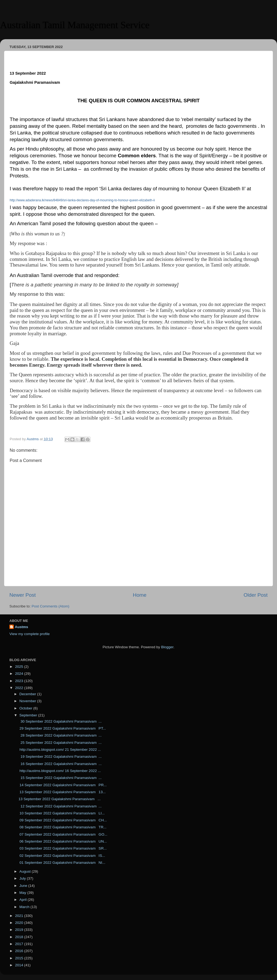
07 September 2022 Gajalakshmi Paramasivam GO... (63, 834)
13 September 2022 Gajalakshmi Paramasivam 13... (62, 792)
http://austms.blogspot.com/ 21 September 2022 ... (60, 750)
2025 (20, 667)
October (26, 708)
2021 (20, 916)
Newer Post (23, 595)
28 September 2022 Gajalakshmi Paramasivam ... (60, 735)
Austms (22, 627)
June (24, 886)
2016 (20, 951)
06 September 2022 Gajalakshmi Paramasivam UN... (63, 841)
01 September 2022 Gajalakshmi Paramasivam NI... (62, 863)
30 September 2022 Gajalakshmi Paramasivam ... (60, 721)
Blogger (167, 647)
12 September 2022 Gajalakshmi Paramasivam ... (60, 806)
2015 (20, 958)
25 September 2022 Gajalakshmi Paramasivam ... (60, 743)
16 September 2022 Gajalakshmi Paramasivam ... (60, 764)
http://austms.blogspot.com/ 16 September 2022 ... (60, 771)
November (28, 701)
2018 (20, 937)
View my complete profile (30, 634)
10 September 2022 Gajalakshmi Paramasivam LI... (62, 813)
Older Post (256, 595)
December (28, 694)
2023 (20, 681)
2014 (20, 965)
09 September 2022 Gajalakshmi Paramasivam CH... (63, 820)
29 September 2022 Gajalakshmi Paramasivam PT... (62, 728)
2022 (20, 688)
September (29, 715)
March (25, 907)
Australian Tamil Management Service (75, 25)
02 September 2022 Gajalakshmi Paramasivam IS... (62, 856)
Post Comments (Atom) (51, 606)
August (26, 871)
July (23, 878)
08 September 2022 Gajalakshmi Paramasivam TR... (63, 827)
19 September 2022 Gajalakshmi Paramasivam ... (60, 757)
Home (140, 595)
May (23, 893)
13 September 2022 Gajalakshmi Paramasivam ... (60, 799)
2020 (20, 923)
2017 (20, 944)
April (24, 900)
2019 (20, 930)
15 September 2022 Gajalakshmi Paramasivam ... (60, 778)
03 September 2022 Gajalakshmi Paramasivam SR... (63, 848)
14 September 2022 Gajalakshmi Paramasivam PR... (63, 785)
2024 (20, 674)
